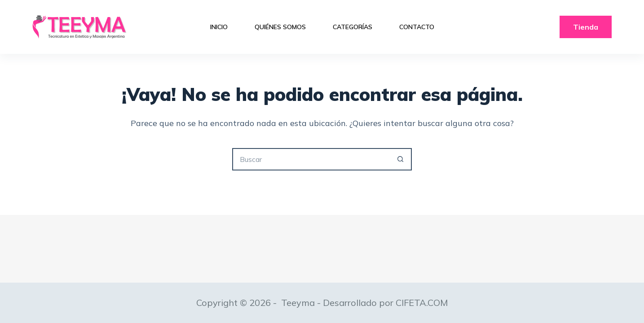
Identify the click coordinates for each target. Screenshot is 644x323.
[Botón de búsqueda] (401, 159)
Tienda (586, 27)
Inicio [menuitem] (219, 27)
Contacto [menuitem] (417, 27)
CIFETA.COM (422, 303)
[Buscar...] (311, 159)
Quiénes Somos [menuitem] (280, 27)
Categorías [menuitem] (353, 27)
